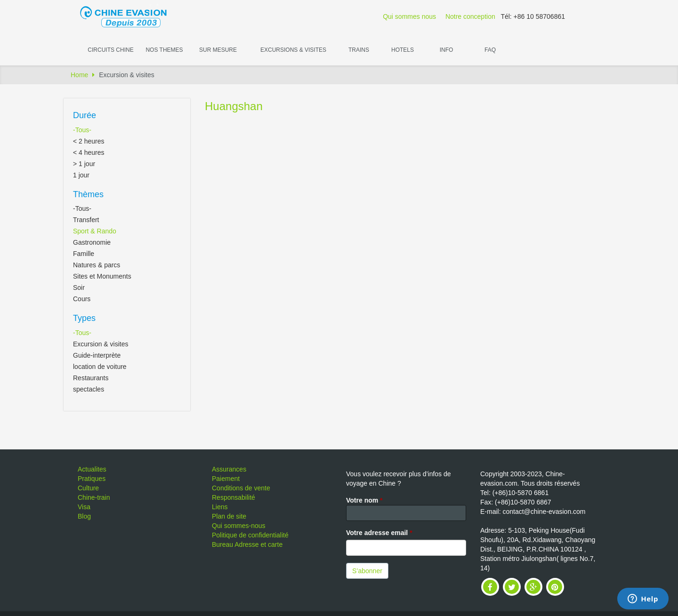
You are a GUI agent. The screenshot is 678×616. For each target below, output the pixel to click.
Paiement (226, 479)
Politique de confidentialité (250, 535)
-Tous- (82, 130)
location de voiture (100, 367)
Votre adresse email (379, 533)
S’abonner (367, 571)
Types (84, 318)
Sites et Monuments (102, 276)
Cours (82, 299)
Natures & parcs (97, 265)
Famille (84, 254)
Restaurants (91, 378)
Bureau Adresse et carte (247, 544)
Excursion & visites (101, 344)
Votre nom (364, 500)
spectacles (89, 389)
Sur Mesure (218, 50)
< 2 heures (89, 141)
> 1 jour (84, 164)
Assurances (229, 469)
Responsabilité (234, 497)
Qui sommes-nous (239, 526)
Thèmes (88, 194)
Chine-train (94, 497)
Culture (88, 488)
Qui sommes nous (409, 16)
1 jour (81, 175)
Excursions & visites (293, 50)
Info (447, 50)
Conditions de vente (241, 488)
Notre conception (470, 16)
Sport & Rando (95, 231)
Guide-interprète (97, 355)
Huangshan (234, 106)
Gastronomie (92, 242)
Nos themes (164, 50)
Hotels (403, 50)
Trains (359, 50)
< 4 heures (89, 152)
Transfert (86, 220)
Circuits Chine (110, 50)
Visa (84, 507)
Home (79, 75)
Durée (85, 115)
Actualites (92, 469)
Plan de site (229, 516)
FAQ (490, 50)
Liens (220, 507)
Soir (79, 288)
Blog (84, 516)
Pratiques (92, 479)
